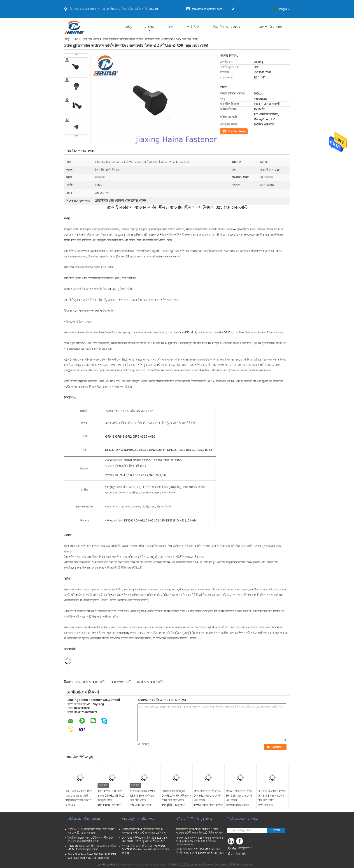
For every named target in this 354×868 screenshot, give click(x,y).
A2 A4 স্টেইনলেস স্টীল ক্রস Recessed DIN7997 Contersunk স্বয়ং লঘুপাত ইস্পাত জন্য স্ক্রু (145, 849)
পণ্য (170, 27)
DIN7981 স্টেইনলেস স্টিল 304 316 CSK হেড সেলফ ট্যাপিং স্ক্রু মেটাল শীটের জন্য (145, 839)
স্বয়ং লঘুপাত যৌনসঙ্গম (138, 819)
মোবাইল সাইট (237, 854)
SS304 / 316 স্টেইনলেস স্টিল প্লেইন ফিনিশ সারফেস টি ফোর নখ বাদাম (91, 831)
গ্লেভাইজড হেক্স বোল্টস (150, 682)
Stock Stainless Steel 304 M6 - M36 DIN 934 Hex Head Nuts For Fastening (92, 856)
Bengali (284, 9)
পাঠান (276, 830)
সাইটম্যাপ (245, 848)
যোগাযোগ (225, 131)
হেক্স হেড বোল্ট (91, 39)
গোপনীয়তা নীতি (107, 865)
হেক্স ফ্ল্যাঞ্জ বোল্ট (121, 682)
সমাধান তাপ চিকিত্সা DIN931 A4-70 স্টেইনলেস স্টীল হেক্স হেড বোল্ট (176, 796)
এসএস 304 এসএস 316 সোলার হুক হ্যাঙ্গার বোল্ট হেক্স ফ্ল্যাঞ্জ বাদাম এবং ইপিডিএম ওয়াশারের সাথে (199, 841)
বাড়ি (128, 27)
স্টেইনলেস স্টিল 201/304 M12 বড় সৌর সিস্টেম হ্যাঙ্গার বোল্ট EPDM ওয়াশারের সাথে (200, 851)
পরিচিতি (193, 27)
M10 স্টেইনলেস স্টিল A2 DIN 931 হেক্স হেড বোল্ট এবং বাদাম (207, 796)
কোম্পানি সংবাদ (270, 27)
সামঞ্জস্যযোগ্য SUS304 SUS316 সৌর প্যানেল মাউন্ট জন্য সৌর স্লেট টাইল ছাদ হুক (199, 831)
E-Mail (233, 848)
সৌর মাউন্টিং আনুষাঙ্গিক (194, 819)
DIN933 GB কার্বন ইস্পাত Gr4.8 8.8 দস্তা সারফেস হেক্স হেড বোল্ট (272, 796)
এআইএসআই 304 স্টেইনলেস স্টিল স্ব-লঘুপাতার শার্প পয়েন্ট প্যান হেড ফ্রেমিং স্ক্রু (144, 831)
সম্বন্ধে (150, 27)
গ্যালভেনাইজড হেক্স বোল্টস (89, 682)
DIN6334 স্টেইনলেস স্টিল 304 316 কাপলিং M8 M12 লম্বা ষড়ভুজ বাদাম (92, 848)
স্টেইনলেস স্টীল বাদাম (84, 819)
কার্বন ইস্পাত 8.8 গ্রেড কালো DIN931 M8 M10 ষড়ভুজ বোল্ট (111, 796)
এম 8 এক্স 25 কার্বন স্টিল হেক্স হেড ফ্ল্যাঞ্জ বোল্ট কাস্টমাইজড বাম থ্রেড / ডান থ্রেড (79, 798)
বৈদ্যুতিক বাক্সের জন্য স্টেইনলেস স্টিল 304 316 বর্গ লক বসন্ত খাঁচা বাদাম (91, 839)
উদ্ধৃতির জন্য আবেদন (229, 27)
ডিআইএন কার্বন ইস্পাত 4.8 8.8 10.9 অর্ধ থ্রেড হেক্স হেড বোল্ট (142, 796)
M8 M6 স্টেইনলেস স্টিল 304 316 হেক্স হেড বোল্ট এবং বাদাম (239, 796)
